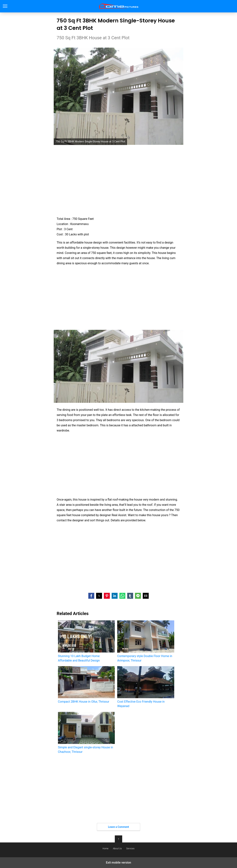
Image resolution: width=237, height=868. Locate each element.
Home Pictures (119, 6)
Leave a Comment (119, 827)
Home (106, 849)
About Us (117, 849)
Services (130, 849)
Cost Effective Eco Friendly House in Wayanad (146, 687)
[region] (118, 181)
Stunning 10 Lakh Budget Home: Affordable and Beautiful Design (86, 641)
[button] (91, 596)
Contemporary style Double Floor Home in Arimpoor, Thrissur (146, 641)
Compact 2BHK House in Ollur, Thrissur (86, 685)
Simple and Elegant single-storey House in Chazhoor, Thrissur (86, 733)
